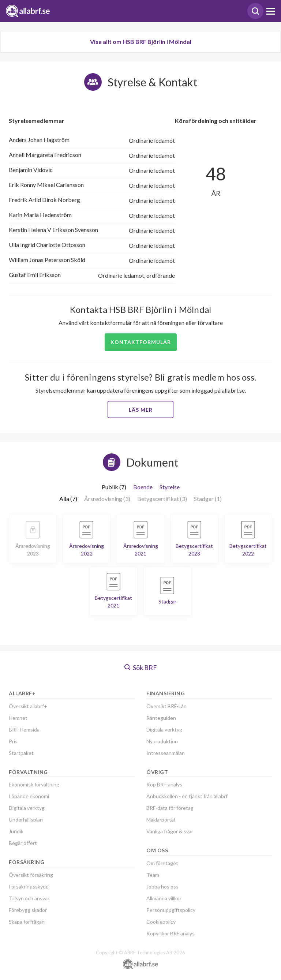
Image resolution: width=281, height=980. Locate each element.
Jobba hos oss (162, 887)
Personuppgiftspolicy (171, 910)
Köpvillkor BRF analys (171, 933)
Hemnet (18, 718)
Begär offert (23, 843)
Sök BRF (141, 667)
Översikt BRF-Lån (166, 706)
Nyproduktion (162, 741)
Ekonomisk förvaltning (34, 784)
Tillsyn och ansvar (29, 898)
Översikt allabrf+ (28, 706)
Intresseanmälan (166, 753)
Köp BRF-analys (164, 784)
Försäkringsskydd (29, 887)
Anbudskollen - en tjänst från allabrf (187, 796)
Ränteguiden (161, 718)
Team (153, 875)
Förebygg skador (28, 910)
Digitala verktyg (27, 808)
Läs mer (141, 410)
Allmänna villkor (164, 898)
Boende (143, 487)
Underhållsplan (26, 820)
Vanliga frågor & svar (170, 831)
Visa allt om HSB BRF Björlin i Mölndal (141, 42)
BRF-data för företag (170, 808)
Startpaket (21, 753)
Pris (13, 741)
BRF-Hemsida (24, 730)
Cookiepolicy (161, 922)
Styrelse (170, 487)
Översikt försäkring (31, 875)
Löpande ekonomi (29, 796)
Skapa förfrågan (27, 922)
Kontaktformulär (141, 342)
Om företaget (162, 863)
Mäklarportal (161, 820)
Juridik (16, 831)
